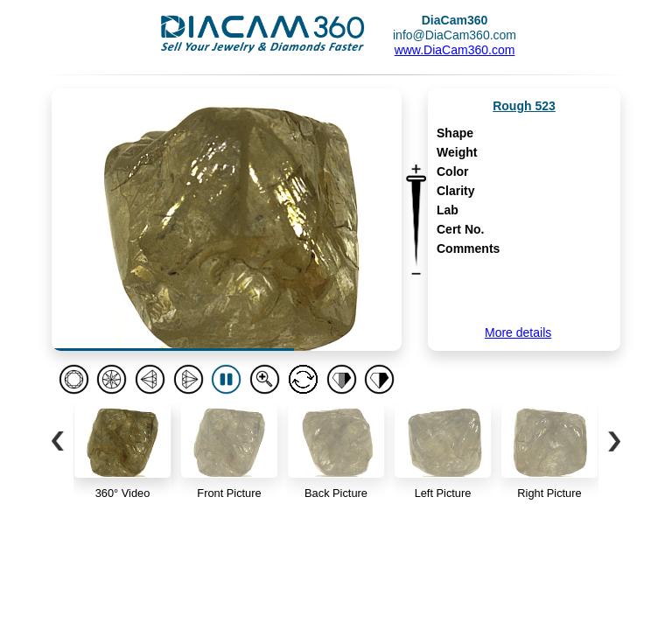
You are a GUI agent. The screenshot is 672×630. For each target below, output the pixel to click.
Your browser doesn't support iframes (336, 315)
